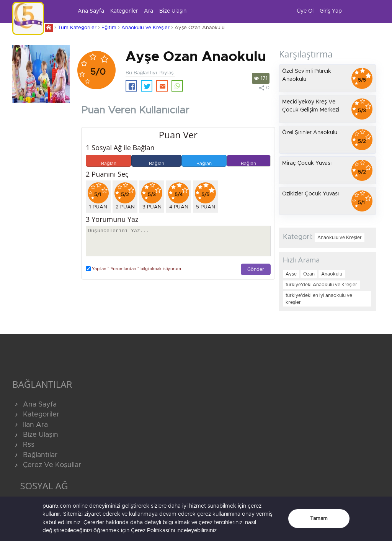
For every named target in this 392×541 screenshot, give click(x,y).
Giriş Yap (331, 11)
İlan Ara (30, 425)
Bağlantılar (35, 455)
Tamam (319, 519)
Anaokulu (332, 274)
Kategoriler (124, 11)
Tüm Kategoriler (77, 28)
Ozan (309, 274)
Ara (149, 11)
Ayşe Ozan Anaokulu (200, 28)
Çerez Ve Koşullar (47, 465)
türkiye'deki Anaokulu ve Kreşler (321, 285)
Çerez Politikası (150, 531)
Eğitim (109, 28)
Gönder (256, 270)
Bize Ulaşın (173, 11)
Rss (23, 445)
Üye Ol (305, 11)
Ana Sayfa (91, 11)
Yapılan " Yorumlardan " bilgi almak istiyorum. (134, 269)
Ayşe (291, 274)
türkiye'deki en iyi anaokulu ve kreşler (319, 299)
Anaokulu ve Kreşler (145, 28)
